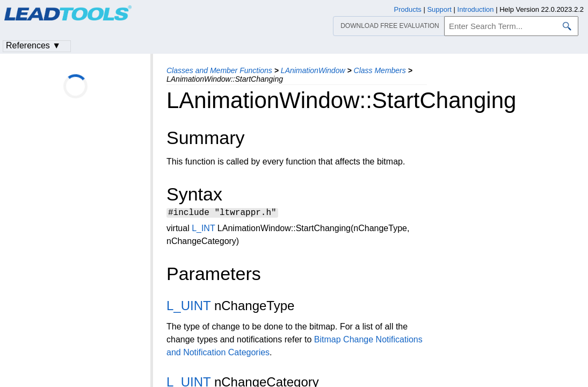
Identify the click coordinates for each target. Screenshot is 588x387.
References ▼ (33, 45)
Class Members (380, 70)
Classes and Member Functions (219, 70)
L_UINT (188, 307)
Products (408, 9)
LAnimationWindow (313, 70)
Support (439, 9)
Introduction (476, 9)
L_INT (203, 230)
